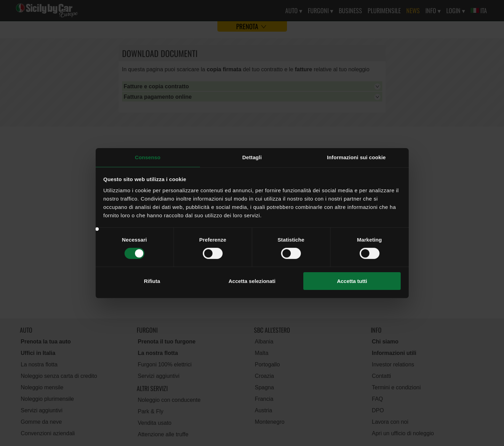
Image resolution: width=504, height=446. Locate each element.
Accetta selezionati (252, 281)
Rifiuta (152, 281)
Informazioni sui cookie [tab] (356, 157)
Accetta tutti (352, 281)
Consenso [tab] (148, 157)
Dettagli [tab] (252, 157)
